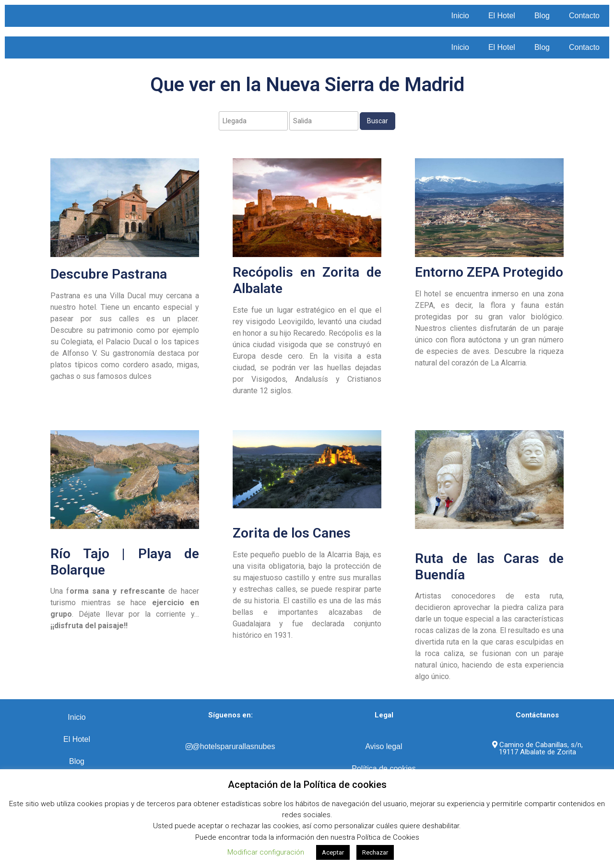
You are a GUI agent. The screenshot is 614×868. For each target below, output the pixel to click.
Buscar (378, 121)
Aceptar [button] (333, 852)
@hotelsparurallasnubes (230, 746)
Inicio (460, 16)
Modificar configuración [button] (266, 852)
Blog (542, 16)
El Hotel (502, 16)
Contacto (584, 16)
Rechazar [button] (375, 852)
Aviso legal (384, 746)
